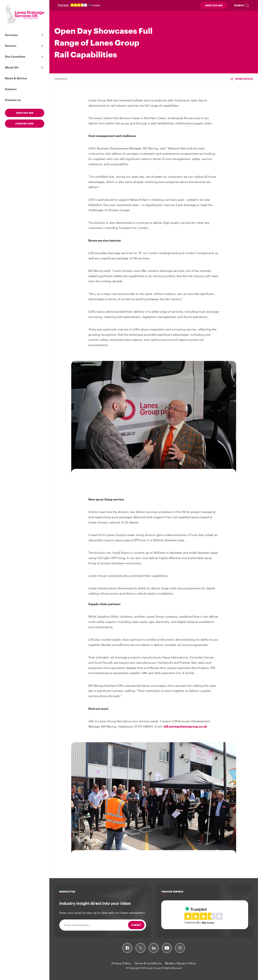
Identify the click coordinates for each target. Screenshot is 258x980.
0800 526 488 (214, 5)
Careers (11, 89)
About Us (12, 67)
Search (239, 5)
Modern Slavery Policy (180, 963)
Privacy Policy (121, 963)
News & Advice (16, 78)
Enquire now (25, 124)
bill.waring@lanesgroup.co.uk (185, 726)
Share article (244, 79)
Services (11, 35)
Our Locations (15, 56)
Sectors (11, 46)
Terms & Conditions (148, 963)
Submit (136, 925)
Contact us (13, 100)
